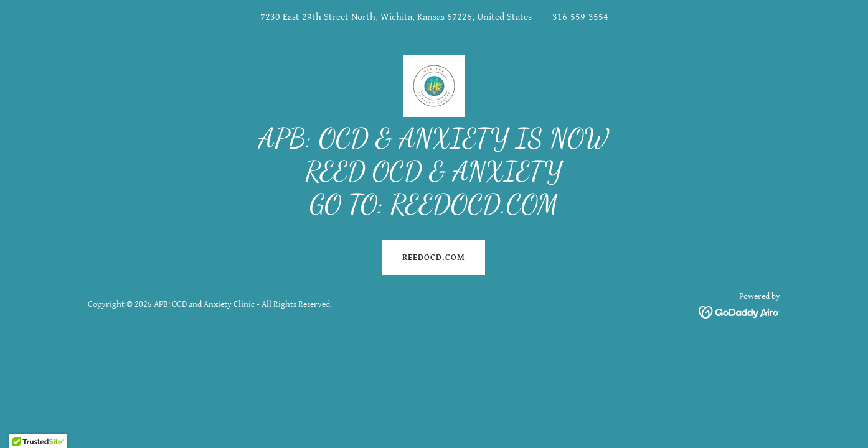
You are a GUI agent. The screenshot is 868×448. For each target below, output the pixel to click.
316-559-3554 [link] (580, 17)
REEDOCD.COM (434, 258)
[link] (434, 86)
